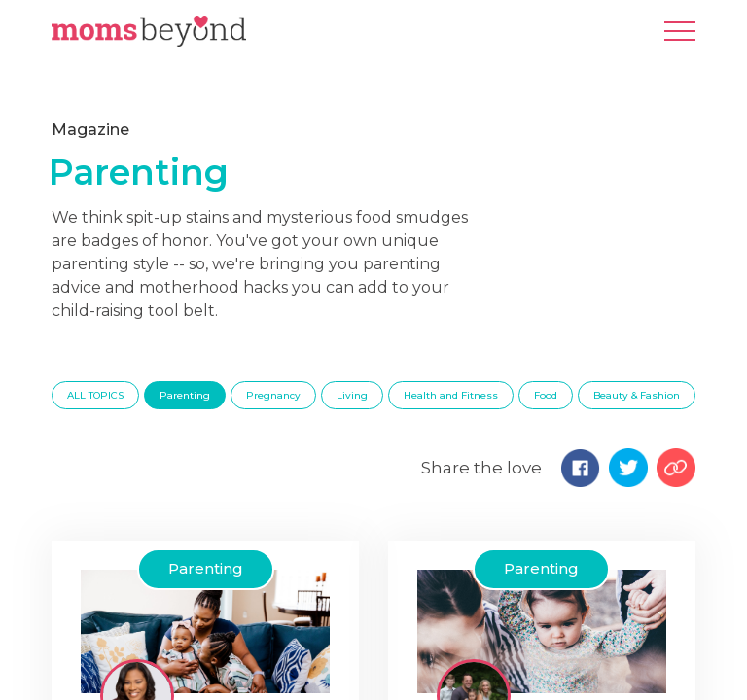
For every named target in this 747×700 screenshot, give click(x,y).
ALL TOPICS (95, 395)
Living (352, 395)
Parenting (185, 395)
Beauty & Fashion (637, 395)
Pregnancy (273, 395)
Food (546, 395)
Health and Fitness (451, 395)
